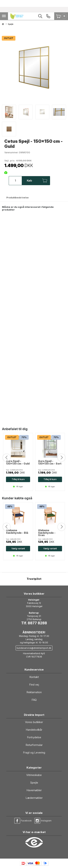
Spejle (34, 783)
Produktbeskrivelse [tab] (17, 198)
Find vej (34, 685)
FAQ (34, 700)
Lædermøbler (34, 798)
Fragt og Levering (34, 753)
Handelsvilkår (34, 730)
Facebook (26, 821)
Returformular (34, 745)
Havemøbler (34, 790)
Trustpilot (34, 579)
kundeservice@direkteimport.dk (34, 648)
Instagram (46, 821)
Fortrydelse (34, 737)
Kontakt (34, 677)
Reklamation (34, 692)
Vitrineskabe (34, 775)
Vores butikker (34, 722)
